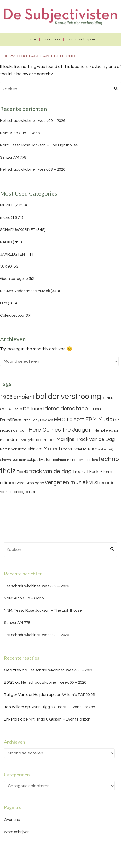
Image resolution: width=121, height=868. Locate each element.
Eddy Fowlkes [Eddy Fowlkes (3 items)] (42, 420)
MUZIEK (7, 205)
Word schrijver (82, 39)
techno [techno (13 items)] (109, 459)
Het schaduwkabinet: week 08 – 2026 (33, 170)
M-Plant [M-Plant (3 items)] (50, 440)
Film (4, 303)
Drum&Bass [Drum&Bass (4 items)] (10, 420)
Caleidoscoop (12, 315)
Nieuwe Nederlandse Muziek (25, 291)
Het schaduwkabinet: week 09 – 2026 (33, 121)
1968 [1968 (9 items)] (6, 397)
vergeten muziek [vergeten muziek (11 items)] (67, 482)
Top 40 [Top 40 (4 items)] (22, 472)
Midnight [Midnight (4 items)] (35, 449)
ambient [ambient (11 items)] (24, 397)
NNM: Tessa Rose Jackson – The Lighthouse (39, 145)
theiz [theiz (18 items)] (8, 471)
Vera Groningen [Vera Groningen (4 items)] (30, 483)
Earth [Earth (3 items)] (26, 420)
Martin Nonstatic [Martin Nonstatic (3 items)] (13, 449)
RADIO (6, 242)
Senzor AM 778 (13, 158)
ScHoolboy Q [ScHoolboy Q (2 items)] (105, 449)
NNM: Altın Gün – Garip (20, 133)
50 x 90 (6, 266)
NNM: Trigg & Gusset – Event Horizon (63, 707)
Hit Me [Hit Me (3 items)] (94, 430)
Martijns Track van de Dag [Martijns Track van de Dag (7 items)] (86, 439)
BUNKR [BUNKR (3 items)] (108, 398)
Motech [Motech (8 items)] (53, 449)
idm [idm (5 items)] (13, 440)
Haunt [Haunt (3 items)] (23, 430)
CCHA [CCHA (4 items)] (5, 409)
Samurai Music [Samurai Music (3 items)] (85, 449)
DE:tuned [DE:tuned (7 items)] (33, 409)
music (5, 218)
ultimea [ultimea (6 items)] (8, 483)
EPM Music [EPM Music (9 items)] (99, 419)
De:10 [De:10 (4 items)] (17, 409)
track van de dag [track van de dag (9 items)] (50, 471)
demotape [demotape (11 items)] (74, 409)
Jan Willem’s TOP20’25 (75, 695)
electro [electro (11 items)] (63, 419)
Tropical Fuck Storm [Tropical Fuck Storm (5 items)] (92, 472)
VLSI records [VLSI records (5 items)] (102, 483)
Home (31, 39)
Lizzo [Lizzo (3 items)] (22, 440)
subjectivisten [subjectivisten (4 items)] (39, 460)
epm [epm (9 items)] (79, 419)
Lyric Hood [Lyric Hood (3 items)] (35, 440)
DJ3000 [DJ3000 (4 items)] (96, 409)
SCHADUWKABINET (18, 230)
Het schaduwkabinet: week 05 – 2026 (54, 683)
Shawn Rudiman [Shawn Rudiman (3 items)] (13, 460)
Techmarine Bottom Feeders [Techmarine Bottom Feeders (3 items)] (75, 460)
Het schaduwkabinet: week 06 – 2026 (60, 670)
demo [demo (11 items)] (52, 409)
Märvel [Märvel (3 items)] (68, 449)
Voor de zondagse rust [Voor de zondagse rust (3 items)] (18, 492)
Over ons (52, 39)
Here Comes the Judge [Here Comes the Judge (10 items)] (58, 430)
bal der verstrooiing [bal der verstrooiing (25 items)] (68, 397)
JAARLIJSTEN (12, 254)
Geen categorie (14, 279)
